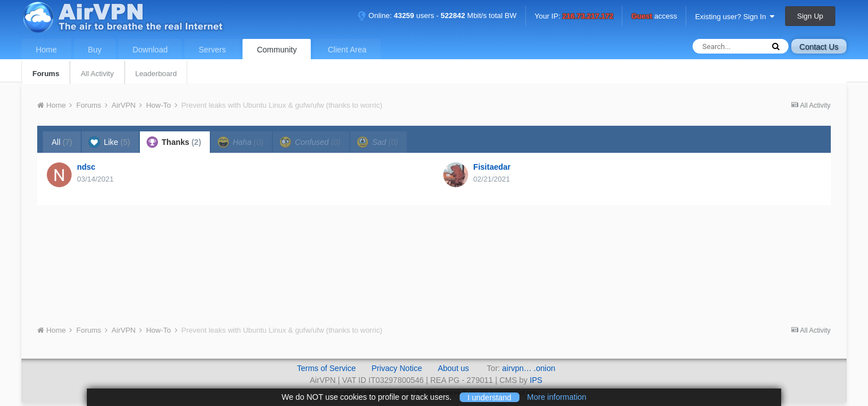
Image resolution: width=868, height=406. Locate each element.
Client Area (347, 50)
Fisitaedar (492, 167)
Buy (95, 50)
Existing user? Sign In (735, 17)
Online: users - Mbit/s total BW (437, 16)
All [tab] (62, 142)
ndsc (86, 167)
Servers (212, 50)
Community (277, 50)
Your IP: (574, 17)
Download (150, 50)
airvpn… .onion (528, 368)
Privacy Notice (397, 368)
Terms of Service (326, 368)
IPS (536, 380)
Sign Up (810, 16)
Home (46, 50)
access (654, 17)
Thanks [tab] (174, 142)
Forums (46, 74)
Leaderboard (156, 74)
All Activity (97, 74)
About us (453, 368)
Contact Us (819, 47)
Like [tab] (109, 142)
